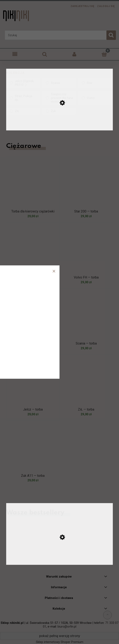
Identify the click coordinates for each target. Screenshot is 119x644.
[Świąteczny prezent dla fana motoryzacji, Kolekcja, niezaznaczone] (59, 98)
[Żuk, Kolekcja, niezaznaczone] (59, 111)
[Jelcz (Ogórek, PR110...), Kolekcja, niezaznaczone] (23, 83)
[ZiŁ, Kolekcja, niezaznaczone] (23, 111)
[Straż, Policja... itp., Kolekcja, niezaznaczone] (23, 98)
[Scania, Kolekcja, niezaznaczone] (59, 83)
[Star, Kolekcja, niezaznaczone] (95, 83)
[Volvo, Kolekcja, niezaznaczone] (95, 98)
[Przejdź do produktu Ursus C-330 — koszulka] (59, 560)
